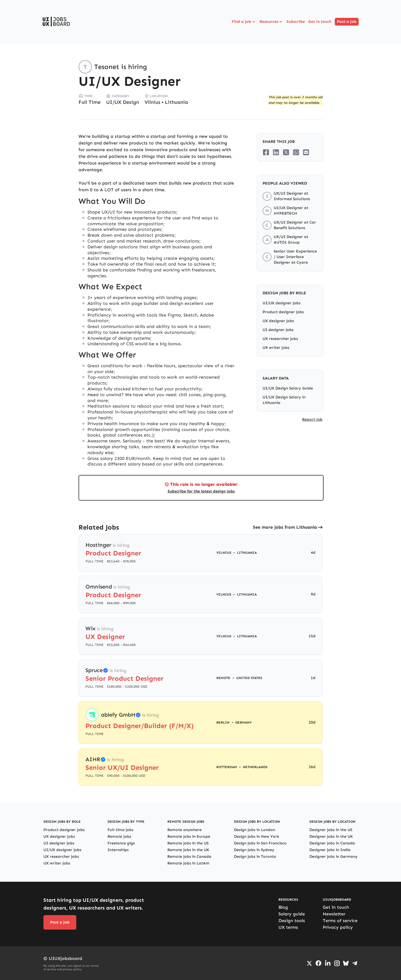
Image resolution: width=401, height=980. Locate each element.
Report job (312, 419)
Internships (118, 850)
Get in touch (320, 22)
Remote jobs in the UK (188, 850)
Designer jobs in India (330, 850)
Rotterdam (227, 767)
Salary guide (292, 914)
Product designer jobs (283, 312)
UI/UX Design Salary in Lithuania (284, 400)
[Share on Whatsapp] (296, 152)
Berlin (223, 722)
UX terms (288, 927)
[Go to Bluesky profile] (346, 963)
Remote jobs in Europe (189, 836)
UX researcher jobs (280, 339)
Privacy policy (338, 927)
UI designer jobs (278, 330)
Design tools (292, 921)
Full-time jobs (120, 830)
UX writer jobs (276, 348)
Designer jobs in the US (331, 830)
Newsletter (334, 914)
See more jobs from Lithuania (285, 527)
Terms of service (340, 921)
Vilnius (152, 102)
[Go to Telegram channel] (355, 963)
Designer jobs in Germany (333, 857)
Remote (223, 678)
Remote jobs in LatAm (188, 863)
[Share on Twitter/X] (286, 152)
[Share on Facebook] (266, 152)
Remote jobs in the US (188, 843)
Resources (271, 22)
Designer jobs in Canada (332, 843)
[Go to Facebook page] (318, 963)
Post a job (347, 22)
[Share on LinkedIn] (276, 152)
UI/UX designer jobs (282, 303)
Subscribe (296, 22)
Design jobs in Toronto (255, 857)
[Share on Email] (306, 152)
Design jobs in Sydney (254, 850)
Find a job (244, 22)
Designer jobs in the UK (331, 836)
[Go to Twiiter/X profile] (309, 963)
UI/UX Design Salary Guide (288, 388)
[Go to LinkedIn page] (328, 963)
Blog (283, 907)
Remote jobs (119, 836)
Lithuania (176, 102)
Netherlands (255, 767)
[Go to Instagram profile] (337, 963)
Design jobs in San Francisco (260, 843)
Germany (244, 722)
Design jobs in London (255, 830)
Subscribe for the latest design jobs (201, 491)
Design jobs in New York (257, 836)
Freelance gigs (121, 843)
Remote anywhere (184, 830)
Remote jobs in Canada (189, 857)
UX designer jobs (278, 321)
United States (249, 678)
